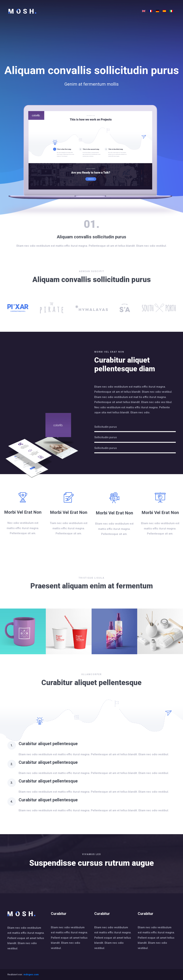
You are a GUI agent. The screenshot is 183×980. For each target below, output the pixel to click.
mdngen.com (31, 974)
